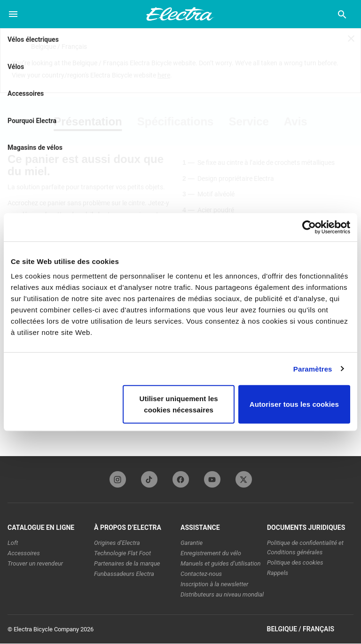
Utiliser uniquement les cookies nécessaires (178, 404)
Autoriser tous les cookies (294, 404)
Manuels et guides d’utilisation (220, 563)
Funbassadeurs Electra (124, 574)
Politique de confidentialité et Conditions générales (305, 547)
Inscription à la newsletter (214, 584)
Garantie (192, 543)
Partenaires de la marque (127, 563)
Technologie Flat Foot (122, 553)
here (164, 75)
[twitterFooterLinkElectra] (244, 479)
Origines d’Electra (117, 543)
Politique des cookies (295, 563)
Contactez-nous (201, 574)
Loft (13, 543)
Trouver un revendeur (35, 563)
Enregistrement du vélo (211, 553)
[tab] (91, 122)
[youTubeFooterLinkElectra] (212, 479)
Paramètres (313, 369)
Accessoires (24, 553)
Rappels (278, 573)
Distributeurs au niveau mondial (222, 594)
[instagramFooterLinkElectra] (118, 479)
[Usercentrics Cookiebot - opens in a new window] (309, 227)
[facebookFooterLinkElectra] (181, 479)
